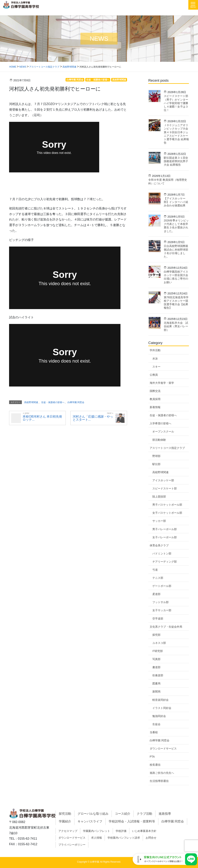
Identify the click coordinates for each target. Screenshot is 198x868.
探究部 (156, 635)
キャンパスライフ (90, 821)
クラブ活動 (144, 814)
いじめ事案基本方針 (144, 831)
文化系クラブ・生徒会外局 (166, 627)
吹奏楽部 (158, 675)
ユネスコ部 (159, 643)
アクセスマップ (68, 831)
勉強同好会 (159, 716)
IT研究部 (158, 651)
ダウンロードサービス (163, 748)
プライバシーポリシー (72, 845)
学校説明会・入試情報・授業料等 (132, 821)
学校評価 (121, 831)
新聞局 (156, 692)
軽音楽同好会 (160, 700)
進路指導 (165, 814)
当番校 (154, 732)
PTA (152, 757)
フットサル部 (160, 602)
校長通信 (155, 765)
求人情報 (96, 838)
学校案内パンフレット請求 (124, 838)
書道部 (156, 667)
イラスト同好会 (162, 708)
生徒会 (156, 724)
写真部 (156, 659)
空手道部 (158, 619)
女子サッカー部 (162, 610)
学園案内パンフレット (96, 831)
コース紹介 (123, 814)
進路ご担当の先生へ (162, 773)
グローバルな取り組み (93, 814)
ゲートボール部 (162, 586)
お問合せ (151, 838)
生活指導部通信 (159, 781)
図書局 (156, 683)
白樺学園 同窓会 (160, 740)
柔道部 (156, 594)
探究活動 (65, 814)
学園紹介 (65, 821)
